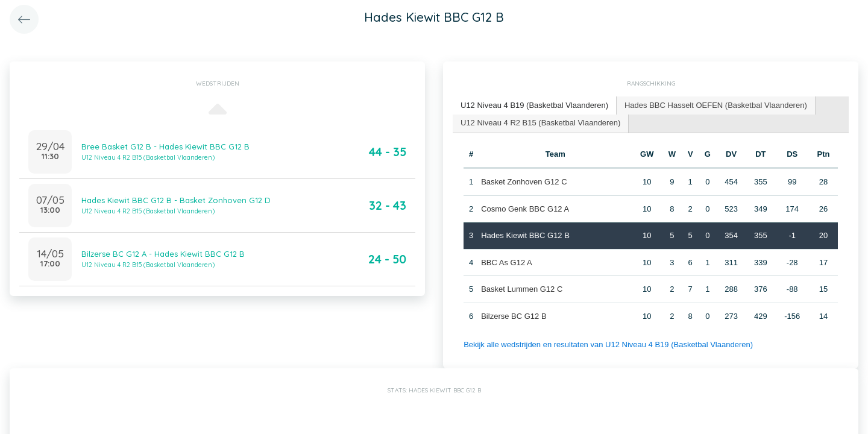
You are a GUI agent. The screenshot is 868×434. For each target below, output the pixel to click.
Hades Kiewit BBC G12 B (525, 235)
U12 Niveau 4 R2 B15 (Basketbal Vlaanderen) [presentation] (540, 123)
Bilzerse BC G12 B (514, 316)
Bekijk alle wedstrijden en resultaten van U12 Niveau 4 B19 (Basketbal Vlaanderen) (608, 344)
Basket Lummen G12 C (522, 289)
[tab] (535, 106)
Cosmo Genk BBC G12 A (525, 209)
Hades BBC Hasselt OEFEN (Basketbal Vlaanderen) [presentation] (716, 105)
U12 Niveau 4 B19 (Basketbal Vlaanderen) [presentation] (534, 105)
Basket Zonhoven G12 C (524, 182)
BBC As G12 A (507, 263)
